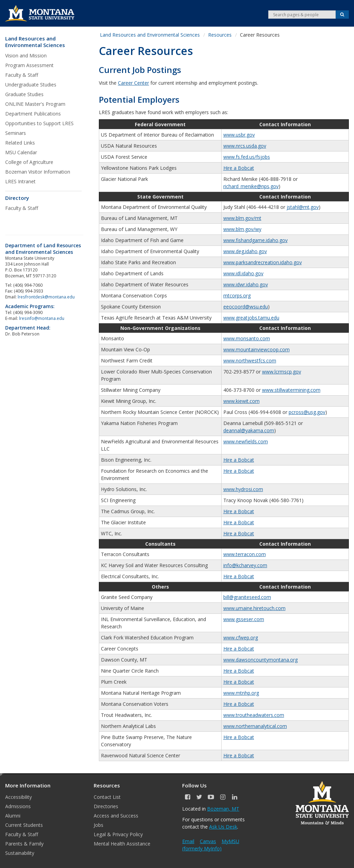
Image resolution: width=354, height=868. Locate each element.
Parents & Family (24, 844)
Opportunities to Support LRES (39, 123)
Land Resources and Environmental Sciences (35, 42)
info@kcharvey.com (245, 565)
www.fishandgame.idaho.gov (255, 240)
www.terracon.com (245, 554)
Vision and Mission (26, 56)
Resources (220, 35)
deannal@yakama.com (249, 430)
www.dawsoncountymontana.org (260, 660)
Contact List (107, 797)
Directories (106, 806)
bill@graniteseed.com (247, 597)
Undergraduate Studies (31, 85)
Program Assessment (29, 65)
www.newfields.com (246, 441)
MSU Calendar (21, 152)
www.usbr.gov (239, 135)
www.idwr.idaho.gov (246, 284)
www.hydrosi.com (243, 489)
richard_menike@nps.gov (251, 186)
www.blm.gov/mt (242, 218)
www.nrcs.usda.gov (245, 146)
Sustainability (20, 853)
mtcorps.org (237, 296)
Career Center (133, 83)
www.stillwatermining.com (291, 390)
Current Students (24, 825)
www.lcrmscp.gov (282, 372)
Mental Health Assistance (122, 844)
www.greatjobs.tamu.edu (251, 318)
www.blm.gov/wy (242, 229)
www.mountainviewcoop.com (257, 349)
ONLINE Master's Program (35, 104)
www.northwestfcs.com (250, 361)
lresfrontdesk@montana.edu (47, 297)
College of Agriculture (29, 162)
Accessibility (18, 797)
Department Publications (33, 114)
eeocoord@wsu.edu (246, 307)
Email (188, 841)
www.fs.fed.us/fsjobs (247, 157)
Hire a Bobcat (239, 168)
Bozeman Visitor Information (38, 172)
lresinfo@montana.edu (42, 318)
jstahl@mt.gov (303, 207)
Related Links (20, 143)
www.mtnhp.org (241, 693)
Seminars (16, 133)
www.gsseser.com (244, 619)
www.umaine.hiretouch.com (254, 608)
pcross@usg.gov (307, 412)
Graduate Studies (24, 94)
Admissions (18, 806)
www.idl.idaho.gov (243, 273)
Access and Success (116, 816)
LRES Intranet (20, 181)
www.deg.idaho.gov (245, 251)
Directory (17, 198)
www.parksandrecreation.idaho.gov (263, 262)
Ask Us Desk (223, 827)
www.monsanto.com (247, 338)
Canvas (208, 841)
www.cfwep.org (241, 638)
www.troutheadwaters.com (254, 715)
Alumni (13, 816)
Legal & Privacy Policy (118, 834)
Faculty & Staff (22, 75)
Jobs (99, 825)
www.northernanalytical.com (255, 726)
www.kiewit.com (241, 401)
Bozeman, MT (223, 809)
